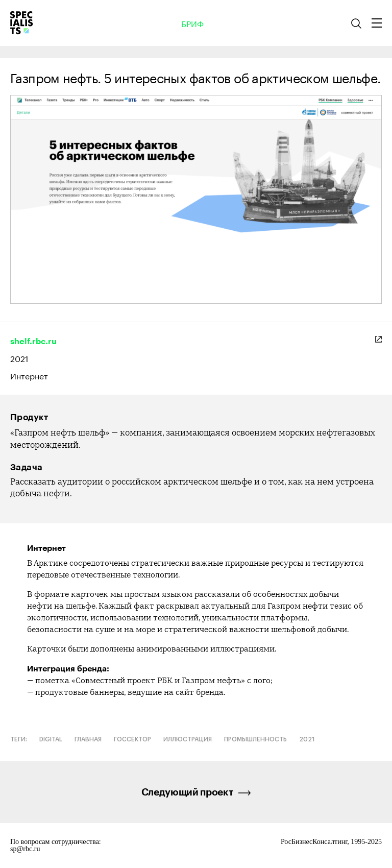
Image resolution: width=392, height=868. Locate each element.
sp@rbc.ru (25, 849)
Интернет (29, 376)
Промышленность (255, 739)
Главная (88, 739)
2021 (19, 358)
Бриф (192, 23)
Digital (51, 739)
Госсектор (132, 739)
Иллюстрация (188, 739)
